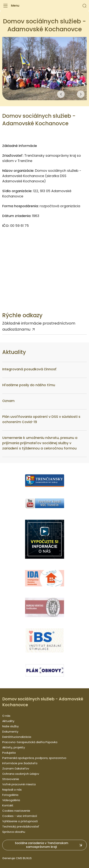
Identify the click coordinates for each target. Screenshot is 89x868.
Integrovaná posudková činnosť (29, 369)
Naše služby (10, 726)
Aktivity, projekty (14, 747)
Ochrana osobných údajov (21, 774)
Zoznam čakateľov (16, 768)
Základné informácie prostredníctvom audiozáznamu (39, 326)
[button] (84, 6)
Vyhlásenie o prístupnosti (20, 821)
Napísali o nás (12, 790)
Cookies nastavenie (16, 811)
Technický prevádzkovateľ (21, 826)
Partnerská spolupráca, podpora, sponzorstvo (34, 758)
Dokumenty (10, 732)
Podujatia (9, 753)
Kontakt (8, 805)
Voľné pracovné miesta (19, 784)
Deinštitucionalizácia (17, 737)
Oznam (8, 401)
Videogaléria (11, 800)
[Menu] (11, 6)
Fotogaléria (10, 795)
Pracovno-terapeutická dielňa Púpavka (30, 742)
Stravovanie (11, 779)
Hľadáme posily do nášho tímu (29, 385)
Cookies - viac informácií (20, 816)
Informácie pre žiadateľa (20, 763)
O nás (6, 716)
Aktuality (8, 721)
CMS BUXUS (24, 858)
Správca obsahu (14, 832)
